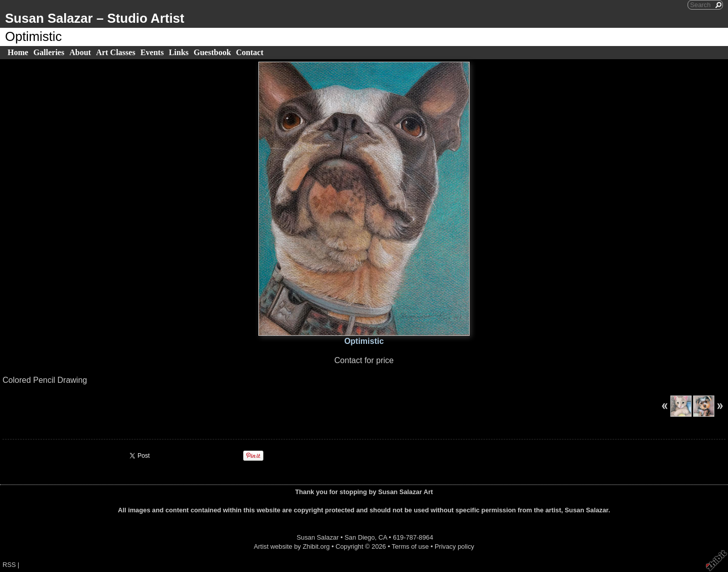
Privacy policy (454, 546)
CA (382, 537)
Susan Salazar (318, 537)
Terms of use (410, 546)
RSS (9, 565)
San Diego (360, 537)
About (80, 52)
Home (18, 52)
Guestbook (212, 52)
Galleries (49, 52)
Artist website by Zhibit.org (292, 546)
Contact (250, 52)
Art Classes (116, 52)
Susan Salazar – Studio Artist (95, 18)
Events (152, 52)
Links (179, 52)
